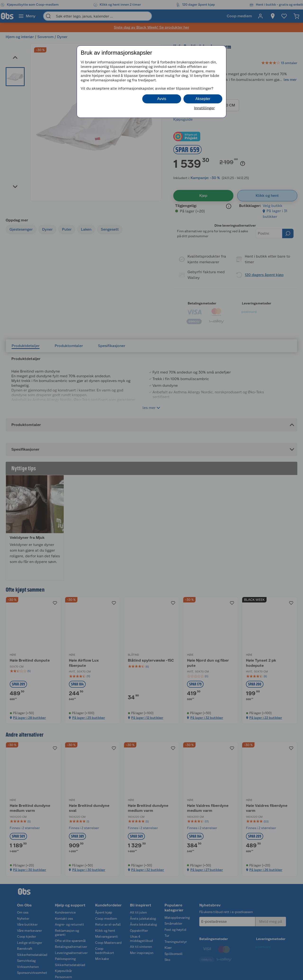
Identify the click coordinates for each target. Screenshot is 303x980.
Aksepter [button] (203, 99)
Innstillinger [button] (204, 108)
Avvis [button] (162, 99)
